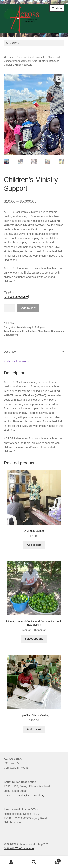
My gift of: (10, 292)
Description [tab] (11, 352)
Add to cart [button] (34, 545)
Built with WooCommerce (19, 849)
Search (34, 862)
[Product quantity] (10, 308)
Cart (53, 860)
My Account (11, 862)
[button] (59, 79)
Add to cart (28, 308)
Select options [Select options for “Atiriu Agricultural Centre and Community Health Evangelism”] (34, 639)
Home (11, 57)
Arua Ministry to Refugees (46, 61)
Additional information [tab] (17, 362)
